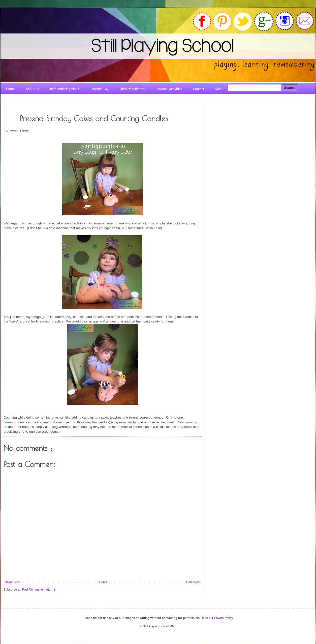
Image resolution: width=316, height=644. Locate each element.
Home (103, 582)
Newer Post (13, 582)
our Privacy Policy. (221, 618)
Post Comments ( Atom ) (38, 590)
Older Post (193, 582)
